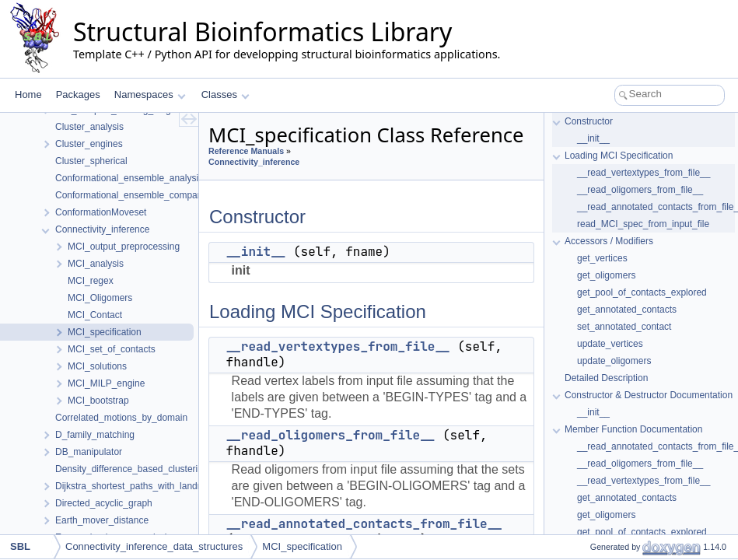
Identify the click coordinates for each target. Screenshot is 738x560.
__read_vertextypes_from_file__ (338, 346)
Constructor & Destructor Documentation (649, 395)
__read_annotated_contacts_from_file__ (364, 524)
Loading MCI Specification (619, 156)
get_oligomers (606, 275)
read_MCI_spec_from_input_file (643, 224)
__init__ (256, 252)
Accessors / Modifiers (609, 241)
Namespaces (150, 94)
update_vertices (610, 344)
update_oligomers (614, 361)
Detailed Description (606, 378)
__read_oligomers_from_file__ (331, 435)
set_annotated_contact (624, 327)
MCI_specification (302, 546)
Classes (226, 94)
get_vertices (602, 258)
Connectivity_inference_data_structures (154, 546)
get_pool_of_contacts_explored (642, 292)
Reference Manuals (246, 151)
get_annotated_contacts (627, 310)
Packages (78, 94)
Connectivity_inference (254, 162)
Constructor (589, 121)
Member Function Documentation (633, 429)
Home (28, 94)
